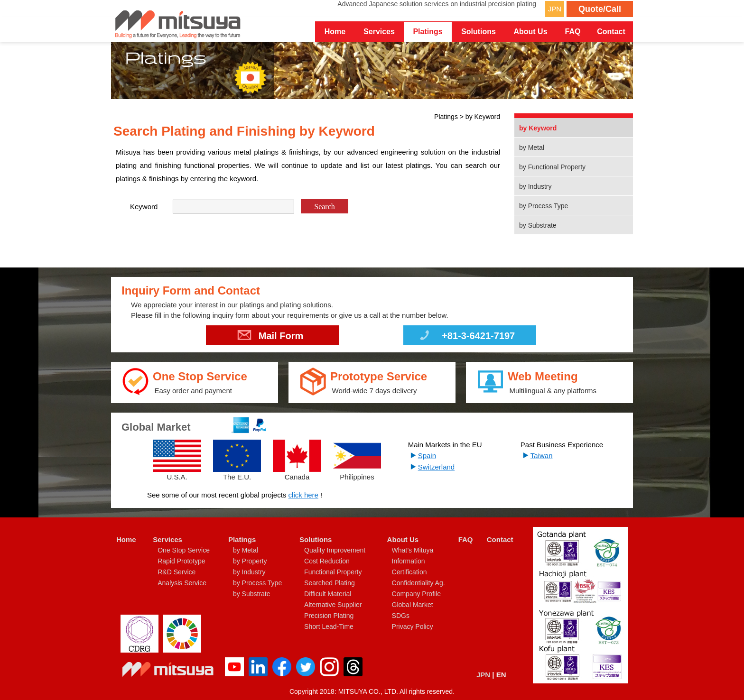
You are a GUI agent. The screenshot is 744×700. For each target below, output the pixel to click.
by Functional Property (552, 167)
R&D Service (177, 572)
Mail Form (270, 337)
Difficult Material (328, 594)
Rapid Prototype (181, 561)
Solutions (316, 539)
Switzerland (437, 467)
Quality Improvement (335, 550)
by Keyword (538, 128)
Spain (427, 456)
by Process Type (544, 206)
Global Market (413, 605)
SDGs (401, 616)
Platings (242, 539)
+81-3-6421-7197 (466, 337)
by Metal (532, 147)
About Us (403, 539)
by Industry (535, 186)
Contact (611, 32)
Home (335, 32)
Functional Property (333, 572)
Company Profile (417, 594)
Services (167, 539)
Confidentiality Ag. (418, 583)
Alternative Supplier (333, 605)
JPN (555, 9)
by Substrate (538, 225)
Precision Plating (329, 616)
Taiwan (542, 456)
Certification (409, 572)
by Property (250, 561)
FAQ (573, 32)
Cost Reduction (327, 561)
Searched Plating (330, 583)
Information (409, 561)
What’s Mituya (413, 550)
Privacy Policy (413, 626)
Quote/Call (600, 9)
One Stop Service (184, 550)
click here (303, 495)
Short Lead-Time (329, 626)
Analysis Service (182, 583)
